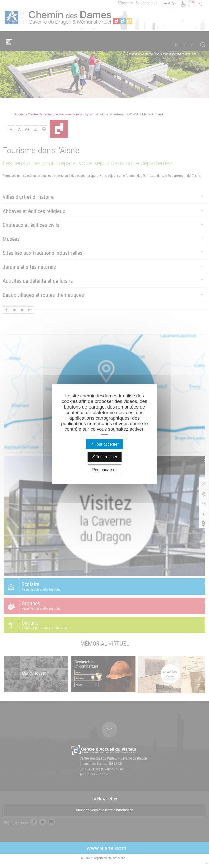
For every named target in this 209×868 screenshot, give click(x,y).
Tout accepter (104, 444)
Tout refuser (105, 457)
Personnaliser (105, 469)
